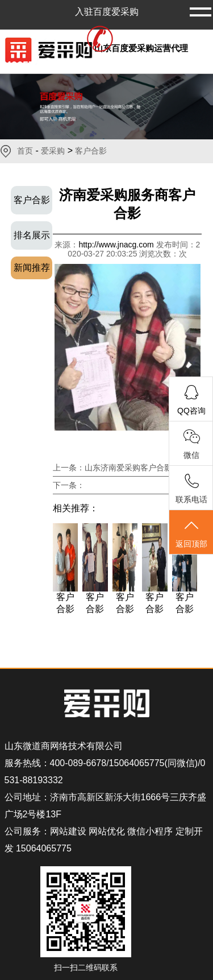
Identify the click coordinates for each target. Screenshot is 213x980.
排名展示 (32, 235)
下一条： (69, 485)
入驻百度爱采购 (107, 12)
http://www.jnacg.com (117, 245)
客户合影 (91, 151)
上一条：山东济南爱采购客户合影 (112, 468)
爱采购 (53, 151)
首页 (25, 151)
